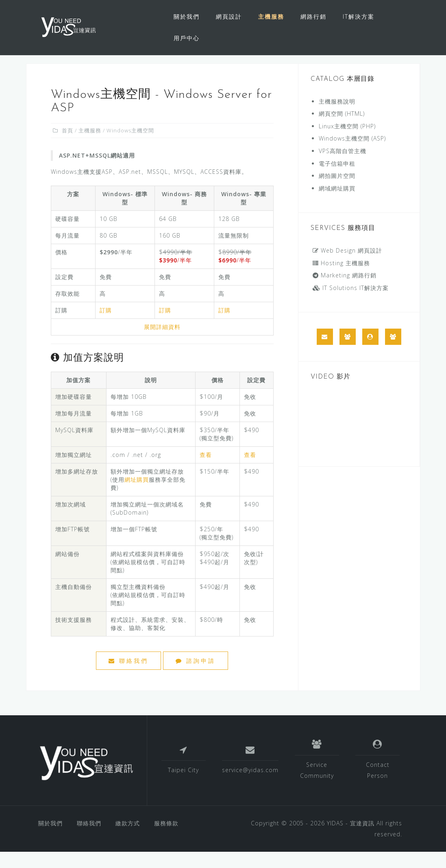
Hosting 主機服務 (341, 279)
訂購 (106, 326)
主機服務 (271, 16)
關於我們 (187, 16)
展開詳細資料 (162, 343)
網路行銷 (313, 16)
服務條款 (166, 839)
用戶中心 (187, 38)
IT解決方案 (359, 16)
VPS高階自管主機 (343, 167)
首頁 (67, 147)
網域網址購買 (337, 205)
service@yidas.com (250, 786)
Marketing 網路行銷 (345, 291)
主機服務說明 (337, 118)
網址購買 (137, 496)
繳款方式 (128, 839)
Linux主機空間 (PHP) (347, 142)
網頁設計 (229, 16)
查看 (206, 471)
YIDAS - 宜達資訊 (351, 839)
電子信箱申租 (337, 180)
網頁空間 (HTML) (342, 130)
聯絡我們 (128, 677)
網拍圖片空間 (337, 192)
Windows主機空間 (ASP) (352, 155)
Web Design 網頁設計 (347, 267)
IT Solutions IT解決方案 (351, 304)
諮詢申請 (196, 677)
